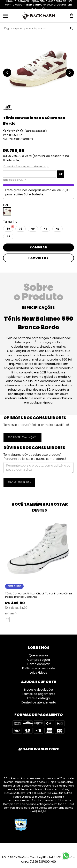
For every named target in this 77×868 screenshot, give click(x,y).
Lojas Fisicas (38, 673)
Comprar (38, 247)
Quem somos (39, 655)
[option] (38, 68)
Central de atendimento (38, 702)
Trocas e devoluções (39, 690)
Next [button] (75, 570)
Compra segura (39, 660)
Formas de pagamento (39, 694)
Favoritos (38, 258)
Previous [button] (2, 570)
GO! (72, 28)
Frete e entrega (38, 698)
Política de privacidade (38, 668)
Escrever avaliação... (22, 437)
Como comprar (38, 664)
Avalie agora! (36, 131)
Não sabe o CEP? (15, 180)
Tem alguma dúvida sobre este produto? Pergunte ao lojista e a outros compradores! (35, 457)
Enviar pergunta (19, 482)
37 (7, 619)
